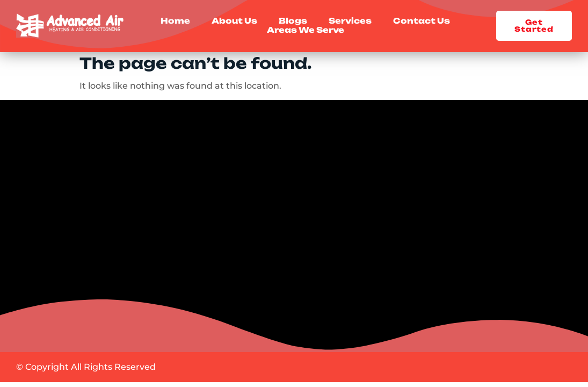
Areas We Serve (306, 30)
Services (350, 21)
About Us (234, 21)
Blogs (293, 21)
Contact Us (422, 21)
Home (175, 21)
